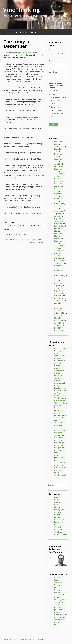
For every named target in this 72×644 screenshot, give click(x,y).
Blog (56, 625)
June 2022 (58, 176)
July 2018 (57, 248)
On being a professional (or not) (60, 458)
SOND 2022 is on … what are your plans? (60, 470)
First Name (53, 61)
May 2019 (57, 219)
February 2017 (59, 298)
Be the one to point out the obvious (59, 610)
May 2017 (57, 291)
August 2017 (58, 283)
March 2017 (58, 296)
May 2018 (57, 253)
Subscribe (23, 32)
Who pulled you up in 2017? (13, 240)
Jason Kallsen (32, 53)
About (14, 32)
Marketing (58, 502)
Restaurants (59, 522)
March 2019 (58, 224)
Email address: (54, 50)
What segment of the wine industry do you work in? (57, 85)
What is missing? (60, 475)
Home (7, 32)
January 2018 (59, 263)
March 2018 (58, 258)
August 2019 (58, 211)
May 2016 (57, 328)
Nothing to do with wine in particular (59, 512)
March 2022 (58, 184)
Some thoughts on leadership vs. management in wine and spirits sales (60, 448)
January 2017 (59, 301)
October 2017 (59, 276)
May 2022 (57, 179)
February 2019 (59, 226)
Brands (57, 497)
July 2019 (57, 214)
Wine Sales (23, 235)
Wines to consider (61, 534)
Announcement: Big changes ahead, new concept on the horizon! (60, 353)
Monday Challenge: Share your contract (60, 592)
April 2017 (58, 293)
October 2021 (59, 186)
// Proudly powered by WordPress (16, 639)
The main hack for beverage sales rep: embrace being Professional (60, 428)
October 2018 (59, 238)
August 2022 (58, 174)
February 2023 (59, 166)
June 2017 (58, 288)
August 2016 (58, 320)
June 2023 (58, 164)
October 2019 (59, 204)
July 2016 (57, 323)
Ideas (56, 500)
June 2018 (58, 251)
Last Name (53, 72)
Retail (56, 524)
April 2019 (58, 221)
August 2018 (58, 246)
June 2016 (58, 325)
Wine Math (58, 529)
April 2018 (58, 256)
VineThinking (21, 10)
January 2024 (59, 146)
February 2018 (59, 261)
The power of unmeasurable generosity (59, 438)
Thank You (58, 582)
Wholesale (14, 235)
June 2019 (58, 216)
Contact (33, 32)
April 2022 (58, 181)
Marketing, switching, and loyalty (59, 383)
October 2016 (59, 313)
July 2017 (57, 286)
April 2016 (58, 330)
